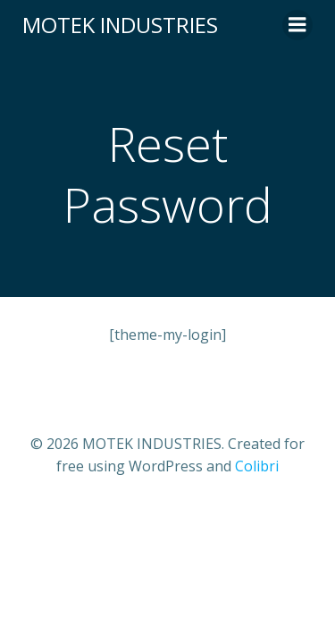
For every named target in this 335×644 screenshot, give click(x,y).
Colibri (257, 466)
